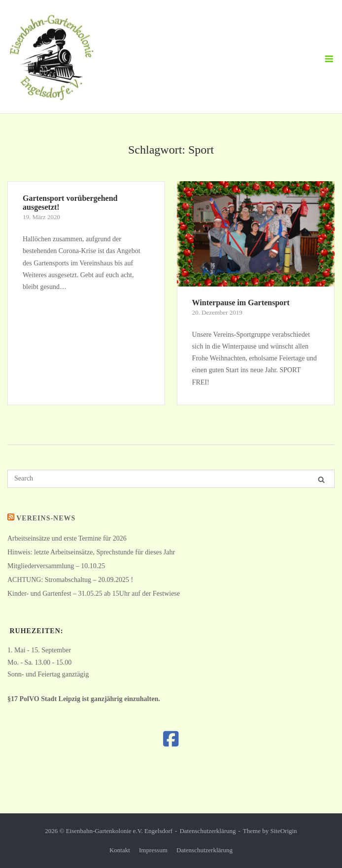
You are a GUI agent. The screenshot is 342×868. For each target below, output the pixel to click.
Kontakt (120, 850)
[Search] (321, 480)
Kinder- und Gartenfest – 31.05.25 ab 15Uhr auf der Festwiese (94, 594)
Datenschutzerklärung (207, 831)
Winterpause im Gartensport (241, 303)
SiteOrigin (283, 831)
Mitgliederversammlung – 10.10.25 (56, 566)
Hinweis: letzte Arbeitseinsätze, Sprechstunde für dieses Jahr (91, 552)
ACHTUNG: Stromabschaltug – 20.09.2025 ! (70, 580)
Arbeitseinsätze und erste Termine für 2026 (67, 538)
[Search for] (171, 479)
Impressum (153, 850)
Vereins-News (46, 518)
